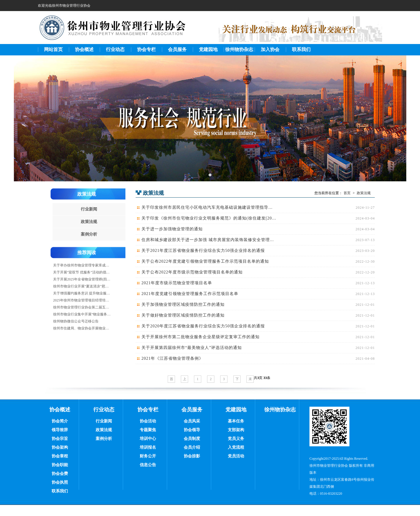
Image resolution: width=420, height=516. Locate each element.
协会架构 (60, 447)
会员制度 (192, 439)
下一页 (237, 380)
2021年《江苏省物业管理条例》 (172, 358)
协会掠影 (192, 456)
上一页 (185, 380)
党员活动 (236, 456)
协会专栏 (146, 49)
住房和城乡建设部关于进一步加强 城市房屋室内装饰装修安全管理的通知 (209, 240)
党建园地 (208, 49)
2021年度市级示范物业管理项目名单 (177, 283)
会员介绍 (192, 447)
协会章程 (60, 456)
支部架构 (236, 430)
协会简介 (60, 421)
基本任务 (236, 421)
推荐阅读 (87, 253)
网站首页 (53, 49)
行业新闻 (89, 209)
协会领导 (192, 430)
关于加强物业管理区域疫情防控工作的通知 (183, 304)
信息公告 (148, 465)
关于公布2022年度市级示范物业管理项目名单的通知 (192, 272)
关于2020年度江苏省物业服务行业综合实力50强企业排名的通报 (203, 326)
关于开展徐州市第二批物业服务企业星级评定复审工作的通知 (201, 337)
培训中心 (148, 439)
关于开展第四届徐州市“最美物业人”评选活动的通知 (192, 348)
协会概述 (84, 49)
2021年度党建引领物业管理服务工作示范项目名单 (190, 294)
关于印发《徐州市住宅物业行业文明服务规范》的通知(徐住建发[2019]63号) (209, 218)
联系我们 (301, 49)
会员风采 (192, 421)
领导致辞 (60, 430)
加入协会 (270, 49)
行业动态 (115, 49)
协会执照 (60, 482)
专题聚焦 (148, 430)
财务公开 (148, 456)
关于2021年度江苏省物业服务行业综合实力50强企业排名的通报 (203, 251)
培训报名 (148, 447)
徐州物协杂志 (239, 49)
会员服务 (177, 49)
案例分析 (89, 234)
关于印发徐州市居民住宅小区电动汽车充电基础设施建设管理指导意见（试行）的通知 (209, 207)
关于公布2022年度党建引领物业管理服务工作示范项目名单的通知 (205, 261)
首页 (347, 193)
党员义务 (236, 439)
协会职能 (60, 465)
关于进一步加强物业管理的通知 (172, 229)
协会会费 (60, 474)
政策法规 (87, 194)
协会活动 (148, 421)
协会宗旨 (60, 439)
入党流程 (236, 447)
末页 (250, 380)
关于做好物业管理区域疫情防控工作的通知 (183, 315)
